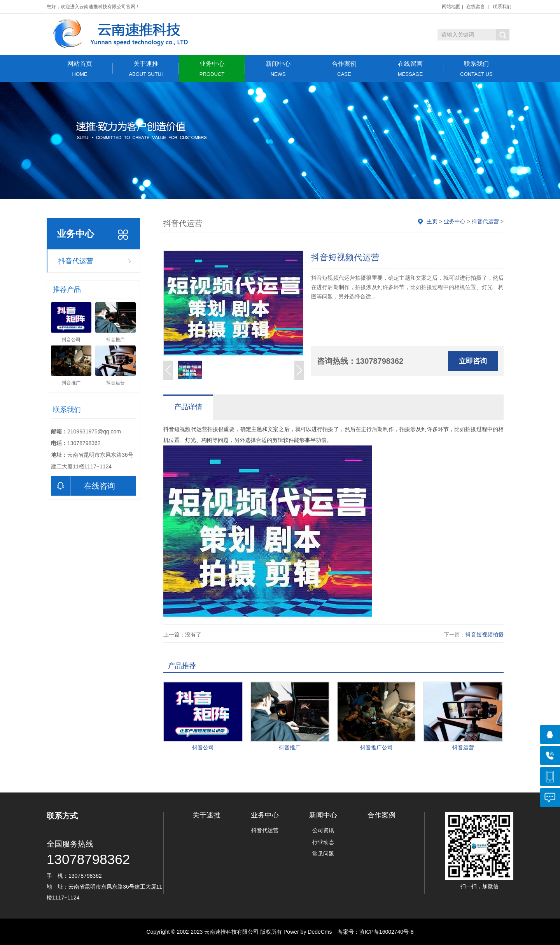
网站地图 (451, 7)
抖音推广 (290, 747)
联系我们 (502, 7)
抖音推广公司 (376, 747)
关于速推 (146, 69)
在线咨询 (83, 486)
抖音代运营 (76, 261)
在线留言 (476, 7)
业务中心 (212, 69)
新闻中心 (278, 69)
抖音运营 (463, 747)
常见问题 (323, 854)
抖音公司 (203, 747)
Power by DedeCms (308, 932)
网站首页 (80, 69)
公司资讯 (323, 830)
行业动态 (323, 842)
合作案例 (344, 69)
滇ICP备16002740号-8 (387, 932)
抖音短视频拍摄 (485, 635)
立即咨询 (473, 361)
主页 (432, 221)
